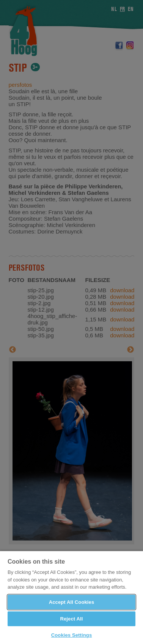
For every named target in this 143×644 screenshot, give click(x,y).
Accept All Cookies (72, 602)
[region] (71, 597)
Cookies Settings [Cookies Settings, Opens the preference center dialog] (72, 635)
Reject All (71, 619)
